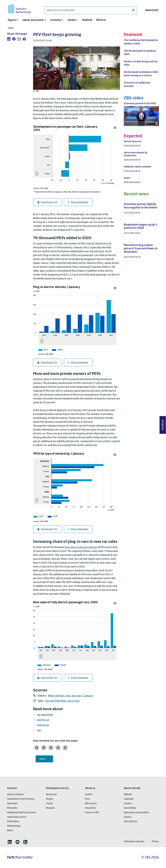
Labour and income (33, 20)
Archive (128, 817)
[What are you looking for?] (90, 10)
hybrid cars (43, 725)
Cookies (128, 804)
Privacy (50, 804)
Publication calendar (134, 842)
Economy (56, 20)
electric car (43, 720)
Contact (89, 794)
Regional (87, 20)
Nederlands (152, 10)
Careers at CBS (92, 813)
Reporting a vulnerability (136, 813)
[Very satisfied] (65, 747)
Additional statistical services (22, 813)
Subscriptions (131, 821)
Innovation (90, 808)
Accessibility (130, 808)
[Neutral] (51, 747)
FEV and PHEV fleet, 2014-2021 (63, 701)
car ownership (45, 715)
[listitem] (9, 39)
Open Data (12, 804)
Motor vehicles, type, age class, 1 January (71, 696)
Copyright (129, 799)
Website (128, 794)
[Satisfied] (58, 747)
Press (88, 799)
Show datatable (78, 202)
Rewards (50, 808)
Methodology (14, 826)
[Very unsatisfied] (37, 747)
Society (71, 20)
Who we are (91, 804)
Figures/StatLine (15, 794)
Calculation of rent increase (21, 799)
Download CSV (47, 202)
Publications (13, 821)
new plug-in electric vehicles (81, 547)
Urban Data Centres (17, 817)
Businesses (52, 794)
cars (39, 730)
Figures (12, 20)
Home (11, 28)
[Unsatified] (44, 747)
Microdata (12, 808)
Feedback (163, 425)
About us (101, 20)
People (50, 799)
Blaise (10, 831)
